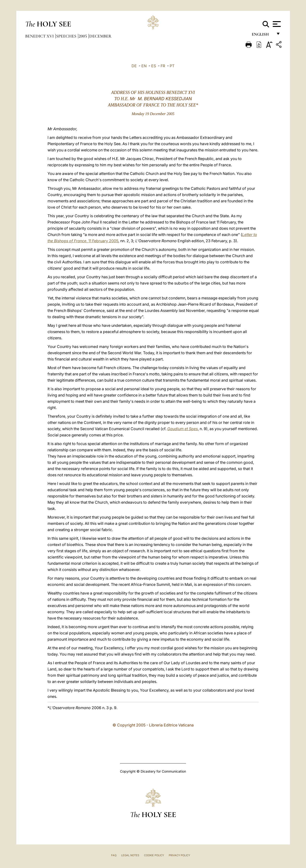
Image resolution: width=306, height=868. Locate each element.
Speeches (67, 36)
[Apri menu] (276, 24)
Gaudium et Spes (183, 429)
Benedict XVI (40, 36)
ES (154, 66)
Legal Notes (130, 855)
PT (172, 66)
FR (163, 66)
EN (144, 66)
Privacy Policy (179, 855)
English (262, 35)
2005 (83, 36)
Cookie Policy (154, 855)
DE (134, 66)
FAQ (114, 855)
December (100, 36)
